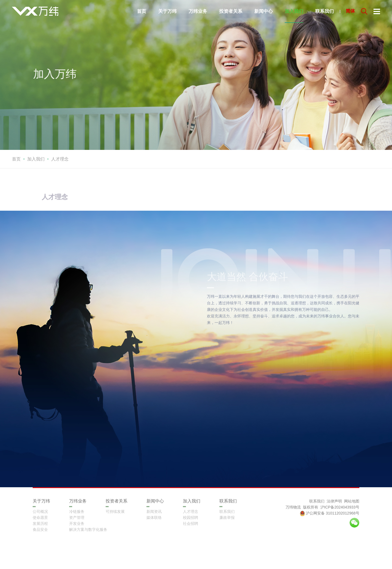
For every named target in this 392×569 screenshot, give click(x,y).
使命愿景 (40, 517)
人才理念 (191, 512)
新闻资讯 (154, 512)
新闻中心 (264, 11)
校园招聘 (191, 517)
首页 (142, 11)
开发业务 (77, 523)
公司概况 (40, 512)
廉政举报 (227, 517)
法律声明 (334, 501)
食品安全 (40, 529)
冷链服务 (77, 512)
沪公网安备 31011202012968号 (330, 513)
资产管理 (77, 517)
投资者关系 (231, 11)
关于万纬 (167, 11)
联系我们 (324, 11)
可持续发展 (115, 512)
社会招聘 (191, 523)
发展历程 (40, 523)
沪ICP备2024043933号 (340, 507)
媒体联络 (154, 517)
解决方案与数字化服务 (88, 529)
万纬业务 (198, 11)
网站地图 (352, 501)
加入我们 (294, 11)
